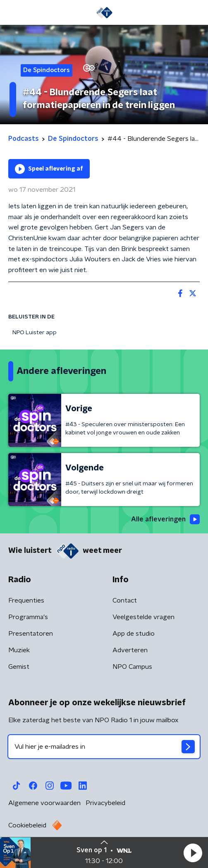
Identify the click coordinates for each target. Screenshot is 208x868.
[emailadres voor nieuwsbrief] (104, 747)
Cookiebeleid (27, 825)
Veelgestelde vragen (143, 617)
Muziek (19, 650)
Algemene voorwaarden (44, 803)
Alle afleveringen (165, 519)
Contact (125, 600)
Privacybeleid (105, 803)
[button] (193, 853)
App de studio (134, 634)
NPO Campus (132, 667)
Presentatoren (31, 634)
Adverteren (130, 650)
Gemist (19, 667)
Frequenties (26, 600)
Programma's (28, 617)
